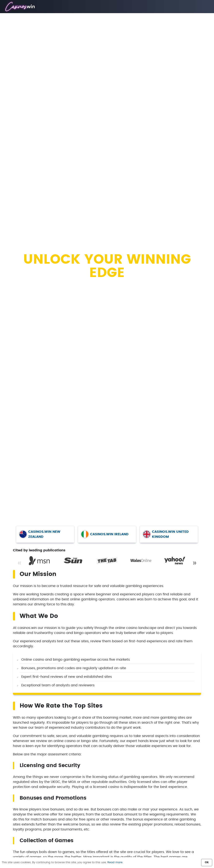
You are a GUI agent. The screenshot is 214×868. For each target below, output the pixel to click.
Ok (207, 862)
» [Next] (195, 563)
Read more (115, 862)
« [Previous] (19, 563)
